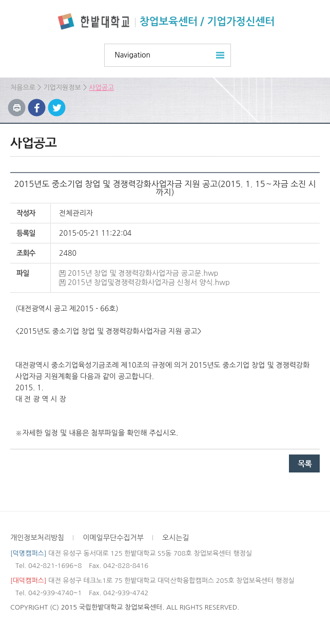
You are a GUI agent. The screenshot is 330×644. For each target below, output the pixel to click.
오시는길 (176, 538)
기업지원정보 (62, 88)
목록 (304, 463)
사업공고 (101, 88)
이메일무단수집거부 (113, 538)
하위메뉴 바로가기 (0, 0)
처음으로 (23, 88)
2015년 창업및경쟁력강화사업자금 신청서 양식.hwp (149, 282)
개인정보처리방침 (37, 538)
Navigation (133, 55)
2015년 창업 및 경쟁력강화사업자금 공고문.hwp (143, 273)
